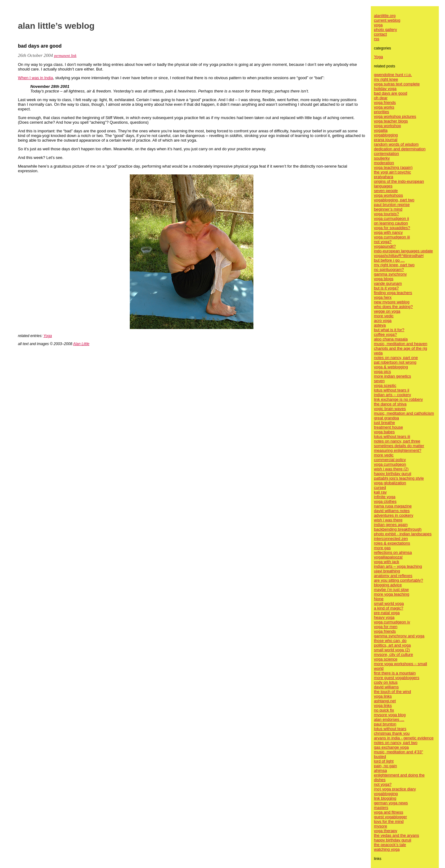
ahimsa (380, 770)
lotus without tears (390, 729)
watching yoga (387, 849)
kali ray (380, 492)
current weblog (387, 20)
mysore (381, 826)
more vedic (384, 316)
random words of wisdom (396, 144)
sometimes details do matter (399, 446)
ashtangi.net (385, 701)
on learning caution (391, 223)
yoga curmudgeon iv (392, 622)
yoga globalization (390, 483)
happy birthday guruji (393, 474)
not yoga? (383, 242)
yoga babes (384, 432)
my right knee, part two (394, 265)
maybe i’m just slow (391, 590)
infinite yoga (385, 497)
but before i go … (389, 260)
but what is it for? (389, 330)
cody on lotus (386, 682)
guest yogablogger (390, 817)
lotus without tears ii (392, 390)
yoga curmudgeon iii (392, 237)
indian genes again (391, 525)
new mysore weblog (392, 302)
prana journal (386, 140)
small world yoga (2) (392, 650)
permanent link (65, 56)
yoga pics (382, 372)
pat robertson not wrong (395, 362)
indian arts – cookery (392, 395)
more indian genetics (392, 376)
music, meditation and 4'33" (398, 752)
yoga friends (385, 103)
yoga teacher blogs (391, 121)
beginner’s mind (388, 209)
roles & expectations (392, 543)
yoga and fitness (389, 812)
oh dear (381, 98)
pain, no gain (385, 766)
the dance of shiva (390, 404)
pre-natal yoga (387, 613)
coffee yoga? (385, 334)
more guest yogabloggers (397, 678)
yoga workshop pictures (395, 116)
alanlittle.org (385, 16)
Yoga (48, 336)
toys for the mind (389, 821)
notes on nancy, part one (396, 358)
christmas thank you (392, 733)
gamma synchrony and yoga (399, 636)
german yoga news (391, 803)
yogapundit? (385, 246)
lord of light (384, 761)
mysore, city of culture (393, 654)
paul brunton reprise (392, 205)
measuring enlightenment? (398, 450)
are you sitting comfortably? (398, 580)
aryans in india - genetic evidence (404, 738)
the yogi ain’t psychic (392, 172)
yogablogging (386, 135)
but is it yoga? (386, 288)
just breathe (384, 423)
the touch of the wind (392, 692)
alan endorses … (389, 719)
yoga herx (383, 297)
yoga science (386, 659)
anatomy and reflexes (393, 576)
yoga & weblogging (391, 367)
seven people (386, 191)
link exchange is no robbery (398, 399)
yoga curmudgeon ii (391, 218)
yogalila (381, 130)
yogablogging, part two (394, 200)
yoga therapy (386, 831)
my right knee (386, 79)
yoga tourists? (386, 214)
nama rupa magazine (393, 506)
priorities (381, 112)
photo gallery (385, 30)
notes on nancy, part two (396, 743)
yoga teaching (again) (393, 167)
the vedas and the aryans (396, 835)
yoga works (384, 107)
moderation (384, 163)
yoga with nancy (388, 232)
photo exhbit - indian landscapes (403, 534)
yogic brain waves (390, 409)
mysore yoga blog (390, 715)
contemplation (386, 154)
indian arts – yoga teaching (398, 566)
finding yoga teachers (393, 293)
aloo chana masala (391, 339)
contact (380, 34)
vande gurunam (388, 283)
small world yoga (389, 603)
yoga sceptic (385, 385)
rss (377, 39)
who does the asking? (393, 307)
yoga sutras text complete (397, 84)
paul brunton (385, 724)
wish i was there (388, 520)
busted (380, 757)
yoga (378, 25)
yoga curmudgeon (390, 464)
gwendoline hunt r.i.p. (393, 75)
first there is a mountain (395, 673)
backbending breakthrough (398, 529)
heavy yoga (384, 617)
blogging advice (388, 585)
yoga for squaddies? (392, 228)
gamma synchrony (390, 274)
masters (381, 808)
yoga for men (386, 627)
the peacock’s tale (390, 845)
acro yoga (383, 321)
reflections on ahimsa (393, 552)
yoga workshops (388, 195)
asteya (380, 325)
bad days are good (391, 93)
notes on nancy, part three (397, 441)
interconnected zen (391, 539)
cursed (380, 487)
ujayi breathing (387, 571)
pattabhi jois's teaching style (399, 478)
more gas (382, 548)
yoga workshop (387, 126)
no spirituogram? (389, 269)
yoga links (383, 696)
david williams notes (392, 511)
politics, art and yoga (392, 645)
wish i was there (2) (391, 469)
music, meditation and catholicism (404, 413)
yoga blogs (384, 279)
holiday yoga (385, 89)
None (379, 599)
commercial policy (390, 460)
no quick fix (384, 710)
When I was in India (35, 78)
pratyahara (384, 177)
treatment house (388, 427)
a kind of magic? (389, 608)
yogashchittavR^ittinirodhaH (399, 256)
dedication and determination (400, 149)
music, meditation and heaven (401, 344)
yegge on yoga (387, 311)
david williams (386, 687)
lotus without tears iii (392, 436)
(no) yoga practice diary (395, 789)
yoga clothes (385, 501)
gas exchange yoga (391, 747)
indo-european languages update (403, 251)
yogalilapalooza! (388, 557)
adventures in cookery (394, 515)
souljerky (382, 158)
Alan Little (81, 344)
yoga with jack (387, 562)
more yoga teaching (392, 594)
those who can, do (390, 641)
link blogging (385, 798)
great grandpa (386, 418)
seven (379, 381)
